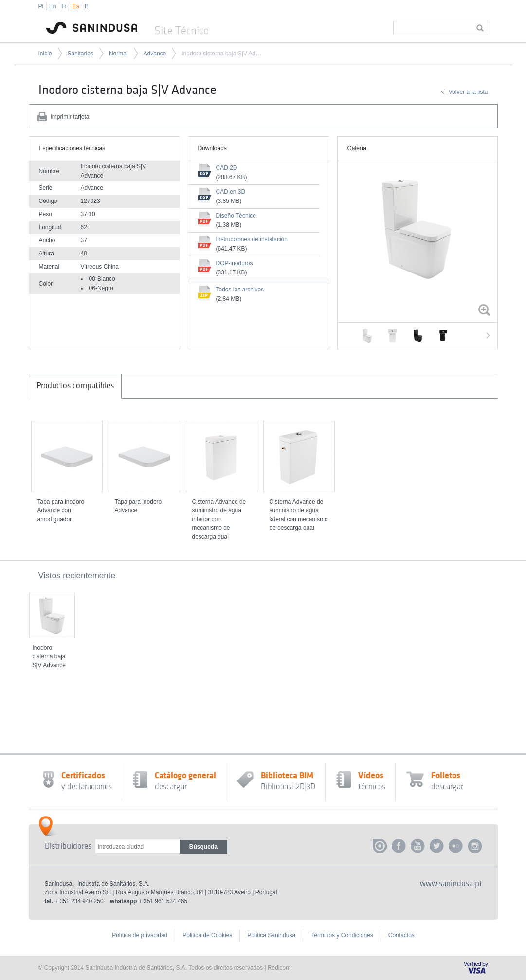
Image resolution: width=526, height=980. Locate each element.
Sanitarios (81, 54)
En (53, 6)
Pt (41, 6)
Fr (64, 6)
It (86, 6)
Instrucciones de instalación (252, 239)
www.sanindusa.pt (451, 884)
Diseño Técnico (236, 216)
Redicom (279, 968)
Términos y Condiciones (342, 935)
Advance (155, 54)
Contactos (401, 935)
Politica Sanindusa (271, 935)
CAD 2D (227, 168)
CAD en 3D (231, 192)
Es (76, 6)
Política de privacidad (140, 935)
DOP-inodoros (235, 263)
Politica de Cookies (207, 935)
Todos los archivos (240, 290)
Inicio (45, 54)
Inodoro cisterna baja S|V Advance (221, 54)
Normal (118, 54)
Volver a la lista (468, 92)
